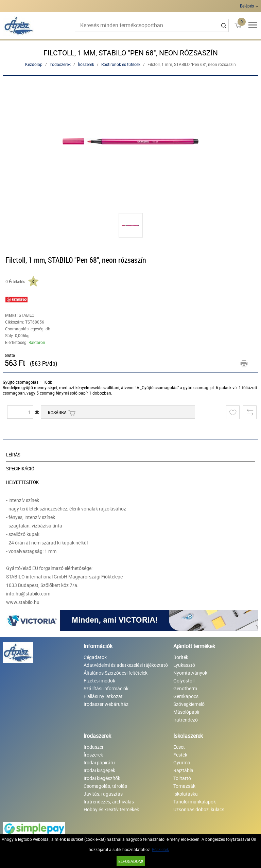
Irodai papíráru (99, 762)
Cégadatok (95, 657)
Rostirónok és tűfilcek (121, 64)
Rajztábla (183, 770)
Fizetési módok (99, 681)
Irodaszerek (60, 64)
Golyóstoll (184, 681)
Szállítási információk (106, 688)
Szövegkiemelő (189, 704)
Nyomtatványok (190, 673)
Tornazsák (184, 786)
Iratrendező (186, 720)
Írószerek (86, 64)
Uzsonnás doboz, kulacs (199, 809)
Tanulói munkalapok (195, 802)
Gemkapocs (186, 696)
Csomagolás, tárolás (105, 786)
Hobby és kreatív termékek (111, 809)
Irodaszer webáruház (106, 704)
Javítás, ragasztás (103, 794)
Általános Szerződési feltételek (116, 673)
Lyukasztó (184, 665)
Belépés (247, 6)
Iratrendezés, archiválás (109, 802)
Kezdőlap (34, 64)
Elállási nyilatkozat (103, 696)
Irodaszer (94, 747)
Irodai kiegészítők (102, 778)
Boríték (181, 657)
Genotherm (185, 688)
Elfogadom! (131, 861)
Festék (180, 755)
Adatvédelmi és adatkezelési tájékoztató (126, 665)
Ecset (179, 747)
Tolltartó (182, 778)
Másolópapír (187, 712)
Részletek (160, 849)
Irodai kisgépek (99, 770)
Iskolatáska (186, 794)
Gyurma (182, 762)
